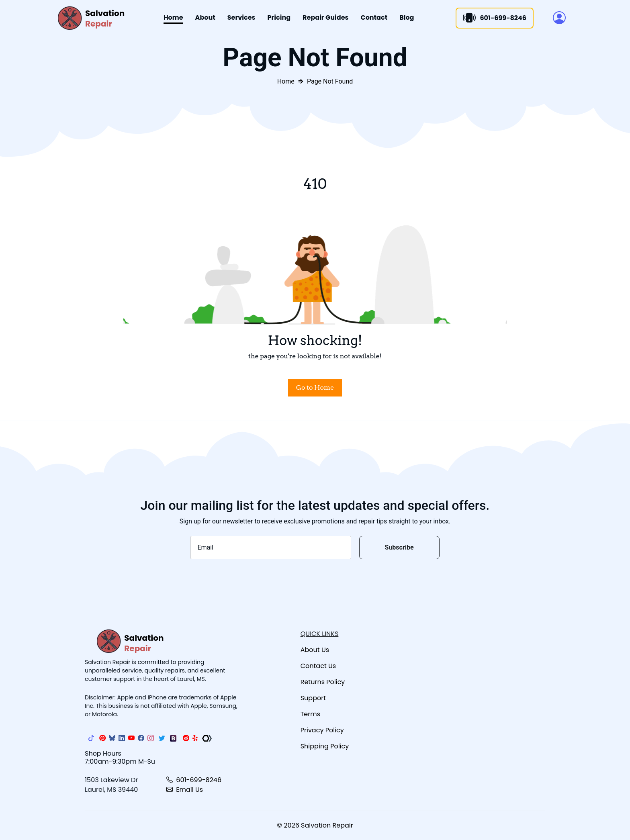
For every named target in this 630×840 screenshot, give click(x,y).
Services (241, 17)
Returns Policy (323, 682)
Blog (407, 17)
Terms (310, 714)
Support (313, 698)
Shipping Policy (325, 746)
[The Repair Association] (207, 738)
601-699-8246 (194, 780)
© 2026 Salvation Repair (315, 825)
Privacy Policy (322, 730)
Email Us (185, 790)
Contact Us (318, 666)
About (205, 17)
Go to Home (315, 387)
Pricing (279, 17)
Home (173, 17)
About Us (315, 650)
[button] (559, 18)
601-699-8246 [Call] (495, 18)
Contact (374, 17)
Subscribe (399, 547)
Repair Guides (325, 17)
